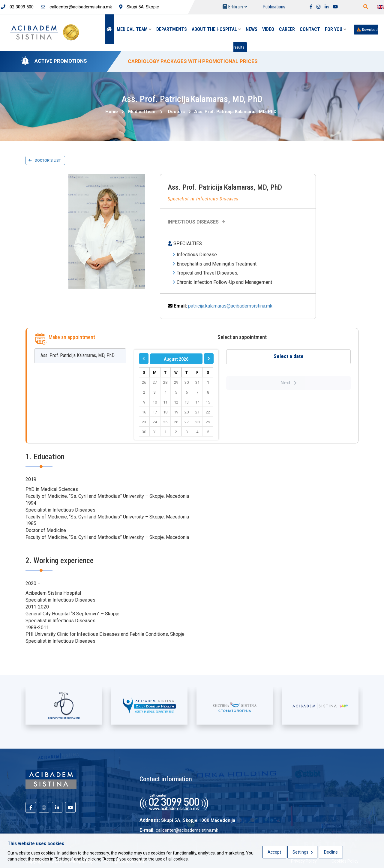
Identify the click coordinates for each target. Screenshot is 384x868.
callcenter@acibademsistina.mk (76, 7)
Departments (172, 29)
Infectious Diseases (197, 222)
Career (287, 29)
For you (336, 29)
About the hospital (216, 29)
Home (112, 112)
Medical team (134, 29)
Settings (303, 852)
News (252, 29)
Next (289, 383)
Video (268, 29)
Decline (331, 852)
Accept (274, 852)
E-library (235, 7)
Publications (274, 7)
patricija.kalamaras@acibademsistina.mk (230, 306)
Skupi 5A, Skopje (139, 7)
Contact (310, 29)
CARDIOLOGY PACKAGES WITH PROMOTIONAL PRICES (193, 61)
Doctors (176, 112)
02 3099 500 (17, 7)
